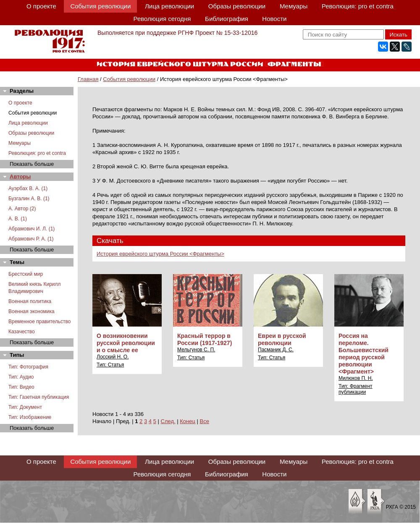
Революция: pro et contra (358, 6)
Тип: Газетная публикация (39, 397)
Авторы (20, 177)
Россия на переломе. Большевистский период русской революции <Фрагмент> (364, 354)
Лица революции (169, 6)
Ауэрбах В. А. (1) (28, 188)
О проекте (41, 6)
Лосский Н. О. (113, 357)
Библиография (227, 19)
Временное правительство (39, 322)
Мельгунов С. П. (196, 350)
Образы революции (237, 6)
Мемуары (294, 6)
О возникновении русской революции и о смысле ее (126, 343)
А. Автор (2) (22, 209)
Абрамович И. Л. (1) (31, 229)
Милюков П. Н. (356, 378)
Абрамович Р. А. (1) (31, 239)
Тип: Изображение (30, 417)
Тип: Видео (21, 387)
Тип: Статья (110, 365)
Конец (188, 421)
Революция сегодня (162, 19)
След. (168, 421)
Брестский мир (26, 274)
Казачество (22, 332)
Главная (88, 79)
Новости (274, 19)
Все (205, 421)
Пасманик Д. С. (276, 350)
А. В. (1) (18, 219)
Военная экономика (31, 311)
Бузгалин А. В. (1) (29, 199)
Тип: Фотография (28, 367)
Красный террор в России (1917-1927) (205, 339)
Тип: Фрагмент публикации (356, 389)
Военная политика (30, 301)
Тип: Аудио (21, 377)
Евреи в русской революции (282, 339)
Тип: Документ (25, 407)
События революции (100, 6)
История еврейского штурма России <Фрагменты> (160, 254)
